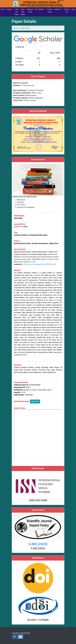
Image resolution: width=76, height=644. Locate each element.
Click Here (35, 401)
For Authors (40, 9)
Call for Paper (17, 12)
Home (16, 28)
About (9, 9)
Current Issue (50, 11)
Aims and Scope (23, 12)
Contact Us (67, 11)
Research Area (30, 11)
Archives (57, 9)
